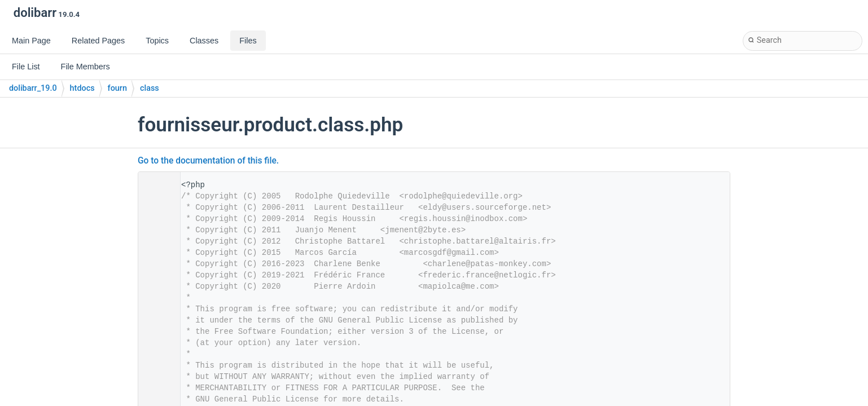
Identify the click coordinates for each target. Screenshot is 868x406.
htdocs (82, 88)
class (150, 88)
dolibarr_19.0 (33, 88)
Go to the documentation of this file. (208, 161)
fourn (117, 88)
